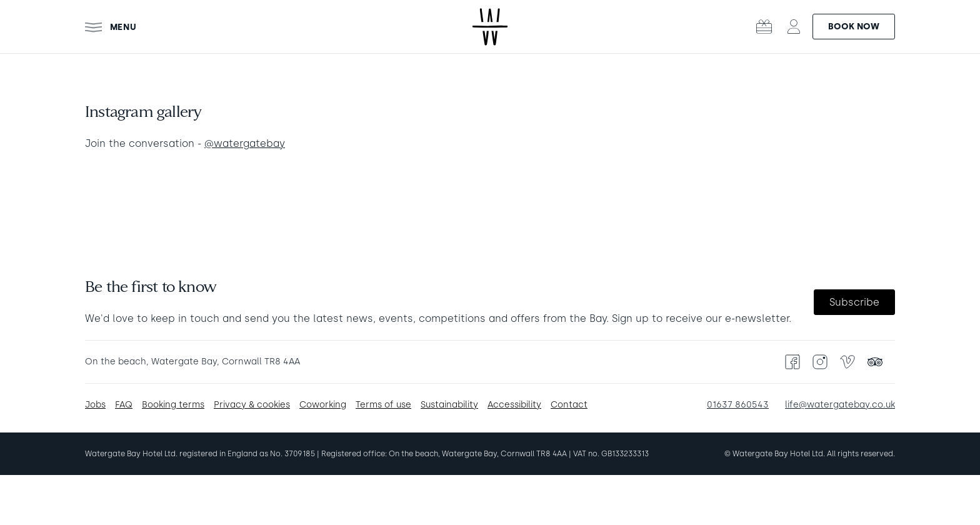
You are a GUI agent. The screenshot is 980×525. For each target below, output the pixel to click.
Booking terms (173, 405)
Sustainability (449, 405)
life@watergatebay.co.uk (840, 405)
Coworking (323, 405)
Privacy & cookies (252, 405)
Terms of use (383, 405)
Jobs (95, 405)
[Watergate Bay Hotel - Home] (490, 27)
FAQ (124, 405)
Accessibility (514, 405)
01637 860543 (738, 405)
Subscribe (854, 302)
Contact (569, 405)
